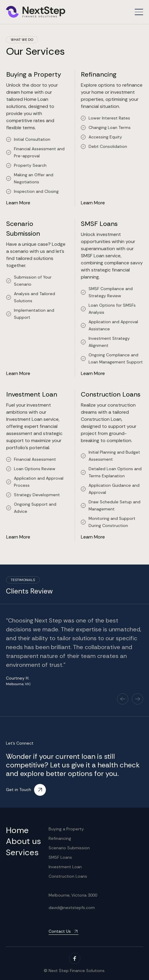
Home (17, 830)
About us (23, 841)
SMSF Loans (60, 857)
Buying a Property (66, 829)
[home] (36, 12)
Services (22, 853)
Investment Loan (65, 867)
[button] (137, 12)
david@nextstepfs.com (72, 908)
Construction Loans (68, 876)
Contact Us (60, 931)
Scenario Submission (69, 848)
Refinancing (60, 838)
